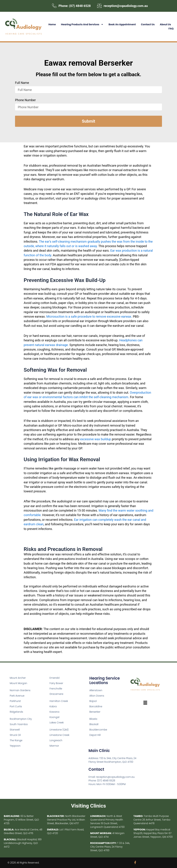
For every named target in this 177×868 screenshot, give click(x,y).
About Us (165, 24)
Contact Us (148, 24)
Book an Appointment (122, 24)
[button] (145, 703)
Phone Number (25, 100)
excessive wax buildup (96, 439)
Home (52, 24)
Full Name (22, 83)
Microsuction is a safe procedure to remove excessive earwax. (89, 317)
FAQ (171, 29)
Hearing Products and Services (82, 24)
